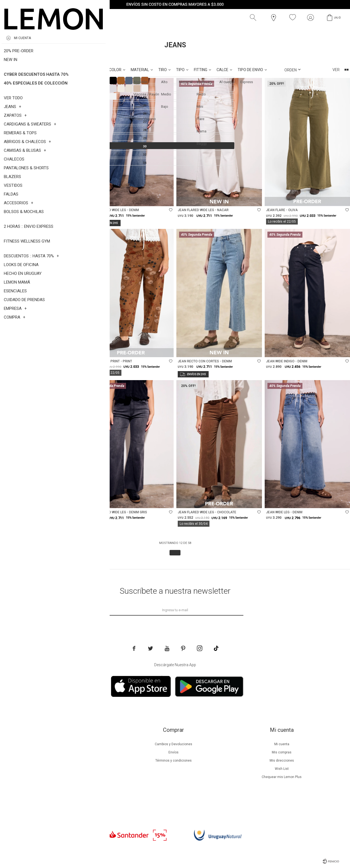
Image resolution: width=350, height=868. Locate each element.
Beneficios (65, 752)
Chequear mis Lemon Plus (282, 777)
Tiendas (65, 785)
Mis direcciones (282, 761)
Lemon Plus (65, 761)
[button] (254, 18)
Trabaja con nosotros (65, 802)
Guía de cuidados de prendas (65, 769)
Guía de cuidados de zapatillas (65, 777)
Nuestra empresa (65, 744)
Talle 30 (38, 57)
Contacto (65, 793)
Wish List (282, 769)
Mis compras (282, 752)
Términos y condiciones (173, 761)
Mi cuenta (282, 744)
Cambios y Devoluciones (173, 744)
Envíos (173, 752)
